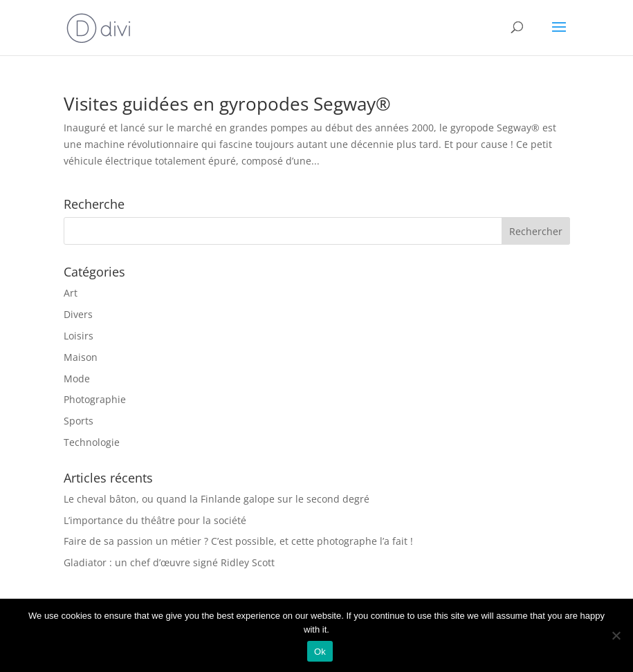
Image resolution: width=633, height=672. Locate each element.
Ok (320, 652)
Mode (77, 379)
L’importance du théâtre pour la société (155, 520)
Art (71, 293)
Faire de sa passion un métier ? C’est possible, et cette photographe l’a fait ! (238, 541)
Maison (81, 357)
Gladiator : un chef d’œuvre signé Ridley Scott (169, 562)
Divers (78, 314)
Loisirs (79, 336)
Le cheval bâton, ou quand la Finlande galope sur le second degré (217, 499)
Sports (79, 421)
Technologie (92, 442)
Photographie (95, 399)
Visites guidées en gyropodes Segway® (227, 104)
